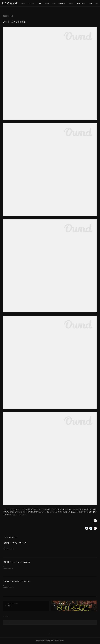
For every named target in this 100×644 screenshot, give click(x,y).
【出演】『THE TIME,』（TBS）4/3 (17, 581)
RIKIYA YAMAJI (10, 3)
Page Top (50, 635)
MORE (91, 3)
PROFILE (31, 3)
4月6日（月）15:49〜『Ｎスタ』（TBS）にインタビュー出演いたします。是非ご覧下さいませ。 (34, 547)
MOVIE (71, 3)
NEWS (39, 3)
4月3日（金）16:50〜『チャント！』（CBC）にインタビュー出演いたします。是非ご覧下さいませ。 (35, 566)
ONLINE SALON (81, 3)
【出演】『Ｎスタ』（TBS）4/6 (15, 543)
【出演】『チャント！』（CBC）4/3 (17, 562)
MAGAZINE (62, 3)
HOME (23, 3)
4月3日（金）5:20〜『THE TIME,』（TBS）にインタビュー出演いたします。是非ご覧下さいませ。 (35, 586)
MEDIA (47, 3)
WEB (54, 3)
